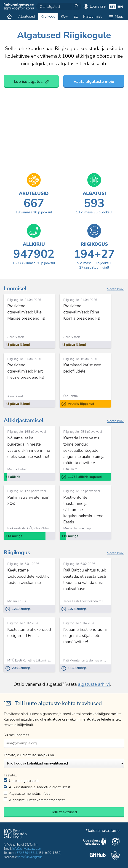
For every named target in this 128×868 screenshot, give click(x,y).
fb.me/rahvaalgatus (30, 857)
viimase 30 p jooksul (34, 212)
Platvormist (92, 16)
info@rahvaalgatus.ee (27, 849)
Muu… (120, 16)
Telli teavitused (64, 812)
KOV (64, 16)
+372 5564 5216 (26, 853)
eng (120, 7)
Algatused (27, 16)
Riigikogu (48, 16)
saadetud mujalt (94, 267)
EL (76, 16)
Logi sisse (98, 6)
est (113, 7)
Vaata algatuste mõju (94, 82)
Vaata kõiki (116, 289)
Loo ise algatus (28, 82)
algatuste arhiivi (94, 684)
